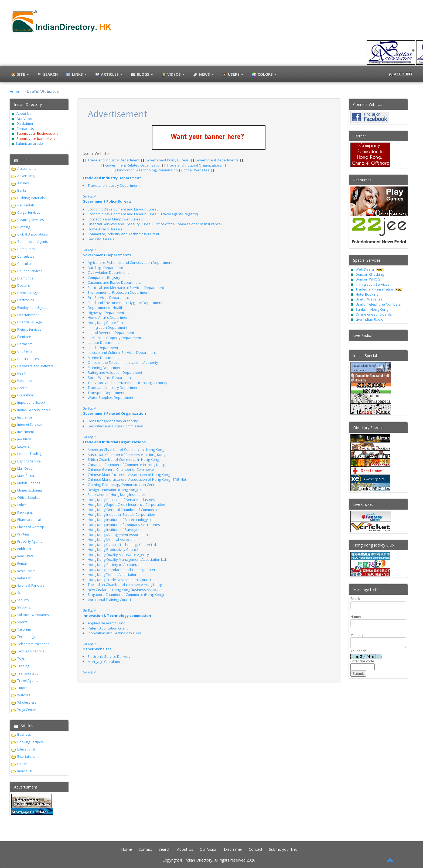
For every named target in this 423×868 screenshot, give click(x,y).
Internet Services (30, 425)
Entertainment (28, 315)
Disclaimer (25, 123)
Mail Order (25, 468)
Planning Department (105, 368)
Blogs (141, 75)
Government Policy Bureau (168, 160)
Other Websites (197, 170)
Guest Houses (28, 359)
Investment (26, 432)
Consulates (26, 256)
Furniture (24, 337)
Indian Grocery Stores (34, 410)
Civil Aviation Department (108, 272)
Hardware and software (35, 366)
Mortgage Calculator (104, 662)
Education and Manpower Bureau (115, 219)
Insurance (25, 417)
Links (76, 75)
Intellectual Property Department (114, 338)
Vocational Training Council (110, 600)
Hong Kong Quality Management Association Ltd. (127, 559)
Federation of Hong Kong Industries (117, 494)
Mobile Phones (29, 483)
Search (165, 849)
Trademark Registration (375, 289)
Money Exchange (30, 490)
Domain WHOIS (368, 279)
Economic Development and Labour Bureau (123, 209)
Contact (145, 849)
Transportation (29, 673)
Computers (26, 249)
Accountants (27, 169)
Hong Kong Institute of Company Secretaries (124, 525)
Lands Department (103, 348)
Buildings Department (105, 268)
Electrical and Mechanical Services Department (126, 288)
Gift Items (25, 351)
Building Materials (31, 198)
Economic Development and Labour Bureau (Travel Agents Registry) (143, 214)
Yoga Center (27, 710)
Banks (22, 190)
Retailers (24, 578)
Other (22, 505)
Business (24, 734)
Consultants (26, 264)
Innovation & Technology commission (148, 170)
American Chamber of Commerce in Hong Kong (126, 449)
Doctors (23, 286)
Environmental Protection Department (119, 292)
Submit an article (29, 143)
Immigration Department (108, 327)
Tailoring (24, 629)
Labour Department (104, 343)
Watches (24, 695)
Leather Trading (29, 454)
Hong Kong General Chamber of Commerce (123, 510)
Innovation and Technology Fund (114, 633)
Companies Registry (104, 278)
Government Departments (217, 160)
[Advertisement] (243, 696)
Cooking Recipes (30, 742)
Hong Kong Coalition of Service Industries (121, 500)
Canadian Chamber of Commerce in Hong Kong (126, 465)
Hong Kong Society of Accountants (116, 565)
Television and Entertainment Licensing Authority (127, 383)
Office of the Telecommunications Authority (123, 362)
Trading (23, 666)
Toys (21, 658)
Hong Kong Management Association (118, 535)
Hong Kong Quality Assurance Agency (118, 555)
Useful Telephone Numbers (378, 304)
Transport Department (106, 393)
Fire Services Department (108, 298)
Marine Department (104, 358)
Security (23, 600)
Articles (108, 75)
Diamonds (25, 278)
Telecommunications (33, 644)
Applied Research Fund (107, 623)
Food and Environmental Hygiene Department (125, 303)
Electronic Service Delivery (109, 656)
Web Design (365, 269)
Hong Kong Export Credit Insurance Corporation (126, 504)
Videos (172, 75)
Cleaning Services (30, 220)
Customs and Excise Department (114, 282)
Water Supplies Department (110, 397)
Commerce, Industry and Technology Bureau (124, 234)
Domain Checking (370, 274)
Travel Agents (28, 681)
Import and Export (31, 402)
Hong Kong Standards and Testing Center (122, 570)
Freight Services (29, 329)
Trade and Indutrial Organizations (194, 165)
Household (26, 395)
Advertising (26, 176)
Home (15, 91)
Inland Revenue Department (111, 333)
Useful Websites (369, 299)
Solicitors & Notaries (33, 615)
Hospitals (25, 381)
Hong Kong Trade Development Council (120, 580)
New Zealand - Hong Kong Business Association (127, 590)
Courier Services (30, 271)
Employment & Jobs (32, 308)
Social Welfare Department (110, 378)
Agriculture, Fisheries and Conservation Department (130, 262)
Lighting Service (29, 461)
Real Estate (25, 556)
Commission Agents (33, 242)
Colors (264, 75)
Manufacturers (28, 476)
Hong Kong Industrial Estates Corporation (121, 514)
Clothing (24, 227)
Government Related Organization (133, 165)
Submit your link (283, 849)
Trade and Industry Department (114, 160)
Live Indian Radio (369, 319)
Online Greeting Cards (374, 314)
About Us (24, 113)
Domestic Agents (30, 293)
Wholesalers (27, 702)
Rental (22, 564)
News (203, 75)
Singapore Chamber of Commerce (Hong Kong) (126, 594)
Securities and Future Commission (115, 426)
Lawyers (23, 446)
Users (232, 75)
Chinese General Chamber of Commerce (121, 469)
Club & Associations (33, 234)
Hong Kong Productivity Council (113, 549)
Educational (26, 749)
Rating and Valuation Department (115, 372)
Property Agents (30, 542)
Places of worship (31, 527)
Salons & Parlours (31, 585)
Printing (23, 534)
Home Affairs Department (109, 317)
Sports (22, 622)
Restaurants (26, 571)
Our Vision (25, 119)
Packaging (25, 512)
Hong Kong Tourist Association (112, 575)
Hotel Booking (367, 294)
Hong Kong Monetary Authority (113, 421)
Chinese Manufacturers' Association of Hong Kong (129, 475)
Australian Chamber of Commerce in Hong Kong (127, 455)
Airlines (23, 183)
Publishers (25, 549)
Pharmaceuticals (30, 520)
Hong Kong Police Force (107, 323)
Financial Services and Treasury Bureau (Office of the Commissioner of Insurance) (155, 224)
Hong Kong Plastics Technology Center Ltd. (122, 545)
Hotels (22, 388)
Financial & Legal (30, 322)
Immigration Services (373, 284)
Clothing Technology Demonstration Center (123, 485)
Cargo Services (29, 212)
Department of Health (105, 307)
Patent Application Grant (108, 628)
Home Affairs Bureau (105, 229)
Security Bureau (101, 239)
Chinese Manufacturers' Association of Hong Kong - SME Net (137, 479)
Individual (25, 771)
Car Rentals (26, 205)
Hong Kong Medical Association (113, 540)
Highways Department (106, 313)
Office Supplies (29, 498)
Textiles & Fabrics (31, 651)
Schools (23, 593)
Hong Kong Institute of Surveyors (115, 530)
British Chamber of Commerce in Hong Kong (123, 459)
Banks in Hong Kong (372, 309)
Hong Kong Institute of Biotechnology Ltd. (121, 520)
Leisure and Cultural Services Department (122, 352)
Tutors (22, 688)
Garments (25, 344)
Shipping (24, 607)
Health (22, 373)
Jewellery (24, 439)
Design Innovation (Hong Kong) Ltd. (116, 490)
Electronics (25, 300)
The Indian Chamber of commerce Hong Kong (125, 585)
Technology (26, 637)
